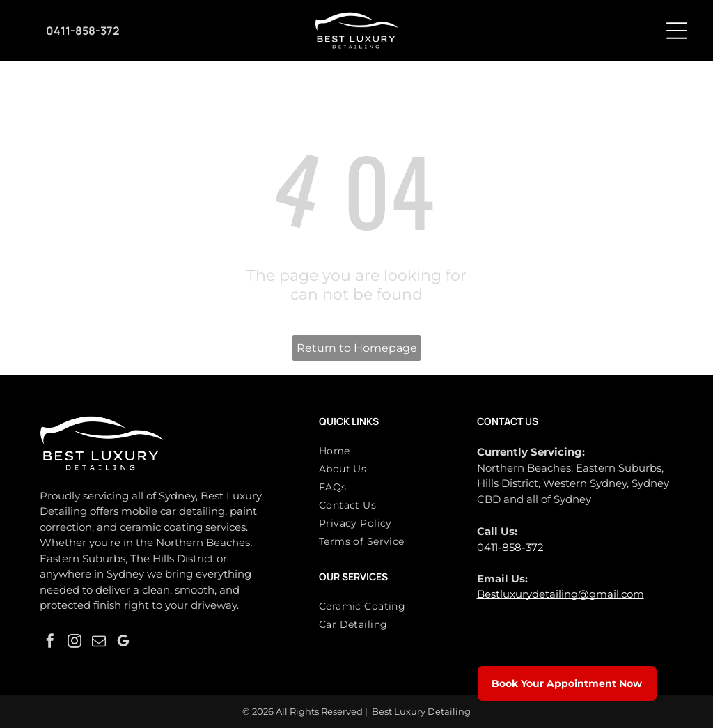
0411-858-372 (510, 547)
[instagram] (75, 643)
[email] (99, 643)
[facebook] (50, 643)
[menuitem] (387, 454)
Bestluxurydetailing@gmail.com (561, 594)
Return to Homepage (357, 348)
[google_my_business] (123, 643)
